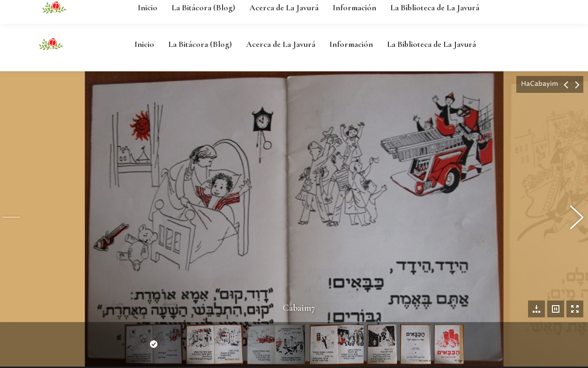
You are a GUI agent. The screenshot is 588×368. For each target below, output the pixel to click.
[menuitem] (144, 44)
